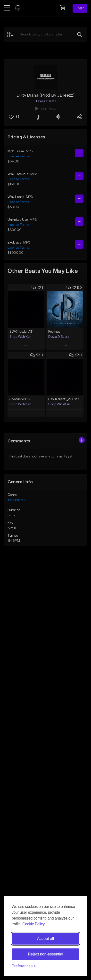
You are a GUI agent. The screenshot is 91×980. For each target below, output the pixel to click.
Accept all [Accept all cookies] (45, 939)
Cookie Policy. (34, 924)
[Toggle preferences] (24, 966)
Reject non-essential (45, 954)
